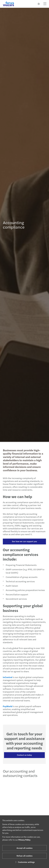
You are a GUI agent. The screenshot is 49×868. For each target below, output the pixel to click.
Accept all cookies (24, 848)
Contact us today (23, 755)
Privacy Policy (24, 840)
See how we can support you (23, 541)
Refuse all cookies (24, 856)
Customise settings (25, 862)
